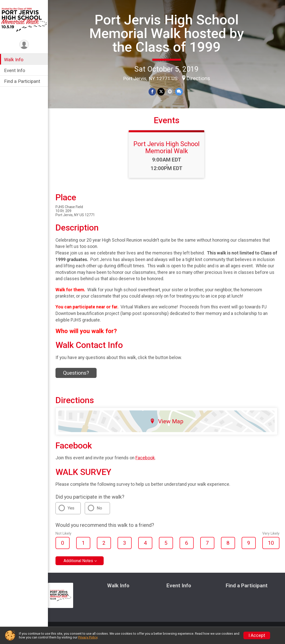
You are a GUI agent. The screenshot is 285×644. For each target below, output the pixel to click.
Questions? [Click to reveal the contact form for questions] (76, 373)
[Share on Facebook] (152, 92)
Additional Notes (78, 561)
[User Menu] (24, 44)
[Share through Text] (179, 92)
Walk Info (14, 60)
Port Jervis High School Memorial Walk (166, 147)
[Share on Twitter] (161, 92)
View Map (167, 421)
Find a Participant (22, 81)
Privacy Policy (88, 637)
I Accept (257, 635)
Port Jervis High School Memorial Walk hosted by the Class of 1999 (167, 34)
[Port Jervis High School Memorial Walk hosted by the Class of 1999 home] (24, 19)
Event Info (15, 70)
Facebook (145, 458)
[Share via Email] (170, 92)
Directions (198, 78)
